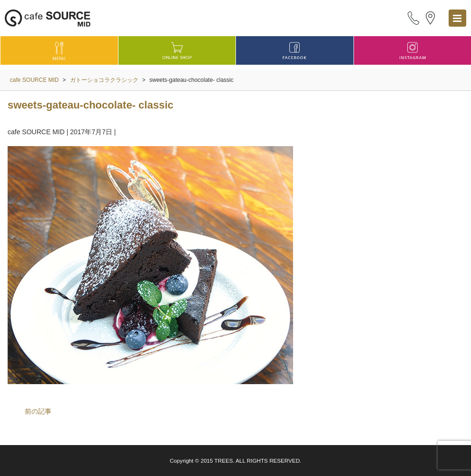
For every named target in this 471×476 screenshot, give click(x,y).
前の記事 (38, 411)
